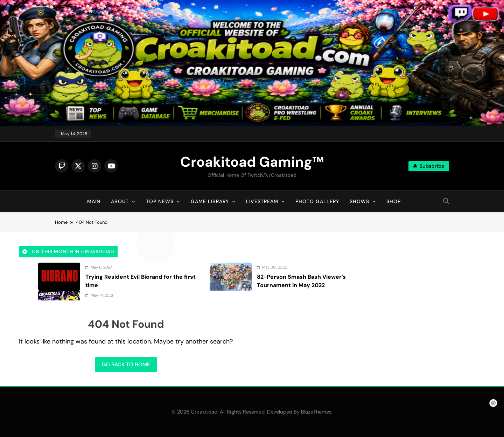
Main (94, 201)
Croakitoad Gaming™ (252, 162)
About (120, 201)
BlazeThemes (316, 412)
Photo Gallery (317, 201)
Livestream (262, 201)
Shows (359, 201)
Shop (394, 201)
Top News (160, 201)
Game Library (210, 201)
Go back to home (126, 365)
